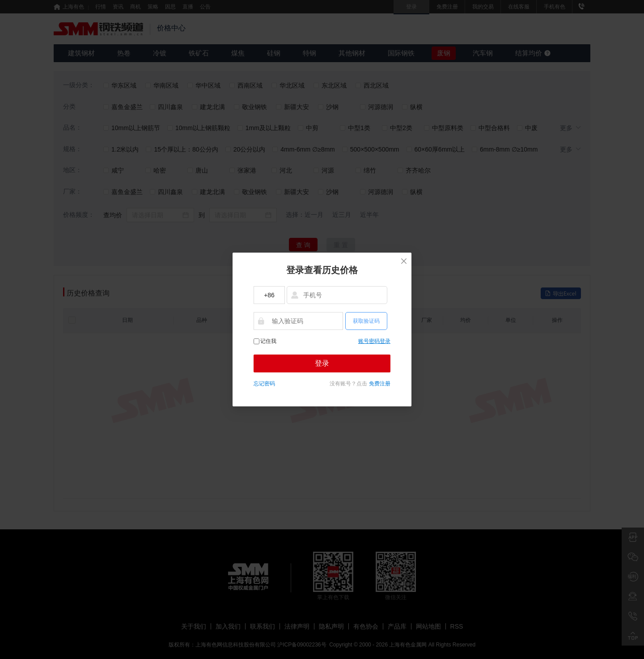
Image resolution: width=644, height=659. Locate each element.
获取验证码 (366, 321)
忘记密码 (264, 384)
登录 (322, 363)
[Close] (404, 265)
